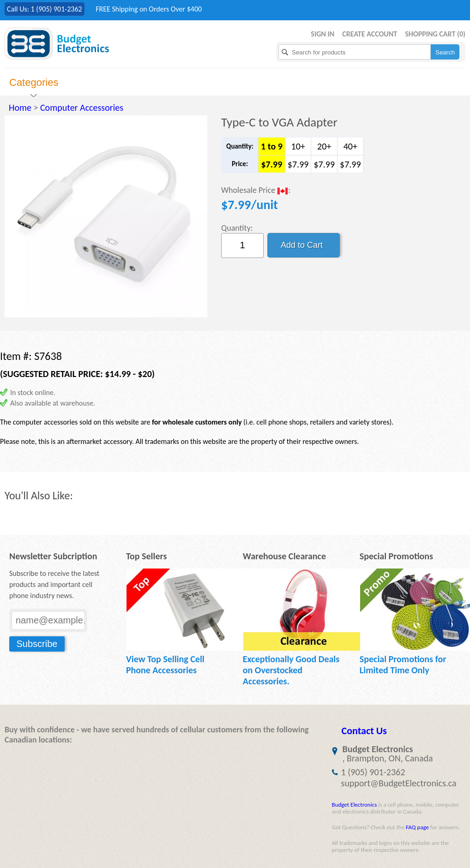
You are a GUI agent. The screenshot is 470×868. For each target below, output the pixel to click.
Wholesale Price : (256, 191)
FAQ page (417, 827)
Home (20, 108)
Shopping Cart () (435, 34)
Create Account (370, 34)
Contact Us (364, 731)
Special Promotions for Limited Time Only (403, 664)
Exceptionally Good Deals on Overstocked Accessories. (291, 670)
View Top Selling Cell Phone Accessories (165, 664)
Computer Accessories (82, 108)
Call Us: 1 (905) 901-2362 (45, 9)
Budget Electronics (355, 805)
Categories (34, 82)
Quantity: (237, 228)
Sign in (322, 34)
